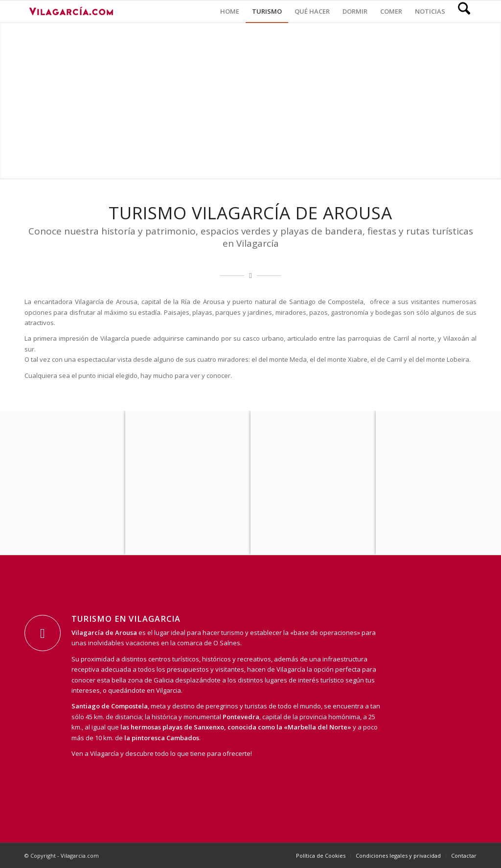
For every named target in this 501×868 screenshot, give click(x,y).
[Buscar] (464, 12)
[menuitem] (230, 12)
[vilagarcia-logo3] (71, 12)
